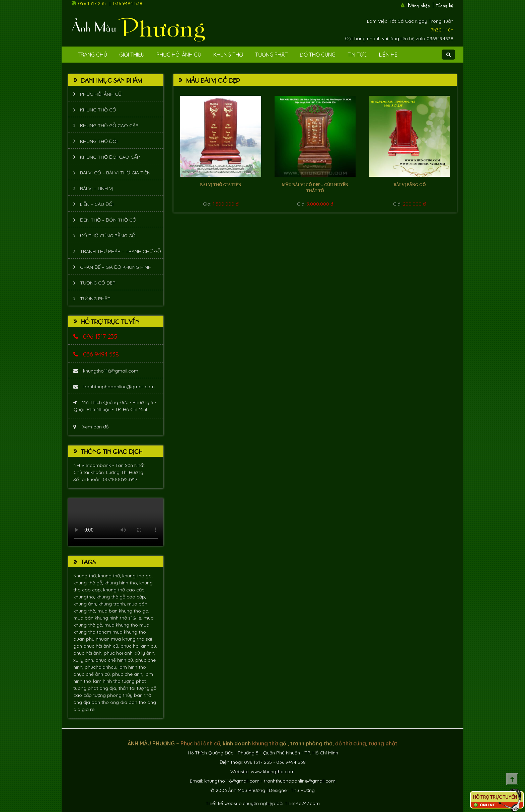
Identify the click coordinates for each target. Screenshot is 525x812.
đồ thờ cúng (351, 743)
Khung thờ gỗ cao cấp (109, 126)
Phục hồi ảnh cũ (179, 55)
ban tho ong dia (110, 702)
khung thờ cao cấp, (124, 590)
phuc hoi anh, (119, 653)
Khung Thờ (228, 55)
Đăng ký (445, 4)
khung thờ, (110, 576)
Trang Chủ (92, 55)
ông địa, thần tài (118, 688)
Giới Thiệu (132, 55)
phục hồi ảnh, (89, 653)
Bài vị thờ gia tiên (220, 185)
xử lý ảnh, (145, 653)
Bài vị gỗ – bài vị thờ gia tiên (115, 173)
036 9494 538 (128, 3)
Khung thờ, (86, 576)
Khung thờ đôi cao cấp (110, 157)
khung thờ (265, 743)
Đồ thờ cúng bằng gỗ (108, 236)
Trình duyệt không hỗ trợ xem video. (116, 522)
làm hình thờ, (133, 667)
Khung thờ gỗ (98, 110)
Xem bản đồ (91, 427)
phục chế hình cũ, (115, 660)
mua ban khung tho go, (123, 611)
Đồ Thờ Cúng (318, 55)
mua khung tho (122, 625)
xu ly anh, (84, 660)
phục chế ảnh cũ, (93, 674)
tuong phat (86, 688)
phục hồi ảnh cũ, (102, 646)
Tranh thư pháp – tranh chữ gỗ (121, 251)
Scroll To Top (512, 779)
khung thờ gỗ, (89, 583)
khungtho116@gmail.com (106, 371)
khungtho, (85, 597)
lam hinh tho (107, 681)
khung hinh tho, (122, 583)
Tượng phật (271, 55)
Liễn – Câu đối (97, 204)
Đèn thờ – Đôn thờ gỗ (108, 220)
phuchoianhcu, (102, 667)
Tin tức (357, 55)
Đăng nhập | (421, 4)
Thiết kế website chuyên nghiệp (240, 803)
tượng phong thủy (114, 695)
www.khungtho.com (273, 772)
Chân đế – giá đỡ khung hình (116, 267)
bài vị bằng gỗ (409, 185)
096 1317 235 (92, 3)
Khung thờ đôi (99, 141)
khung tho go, (137, 576)
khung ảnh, (86, 604)
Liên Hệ (388, 55)
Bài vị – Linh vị (97, 188)
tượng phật (134, 681)
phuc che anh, (128, 674)
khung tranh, (113, 604)
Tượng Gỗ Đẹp (98, 283)
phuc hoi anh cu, (139, 646)
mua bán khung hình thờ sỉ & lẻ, (108, 618)
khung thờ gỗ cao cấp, (121, 597)
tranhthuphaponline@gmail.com (114, 387)
